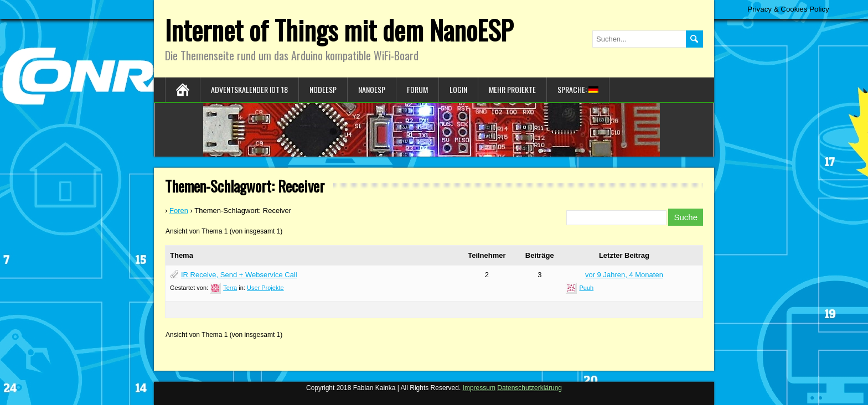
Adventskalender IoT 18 (249, 89)
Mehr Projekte (512, 89)
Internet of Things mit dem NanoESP (339, 30)
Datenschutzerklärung (529, 388)
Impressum (479, 388)
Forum (417, 89)
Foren (179, 211)
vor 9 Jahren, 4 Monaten (624, 275)
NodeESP (323, 89)
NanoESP (372, 89)
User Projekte (265, 288)
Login (458, 89)
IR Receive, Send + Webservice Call (239, 275)
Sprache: (578, 89)
